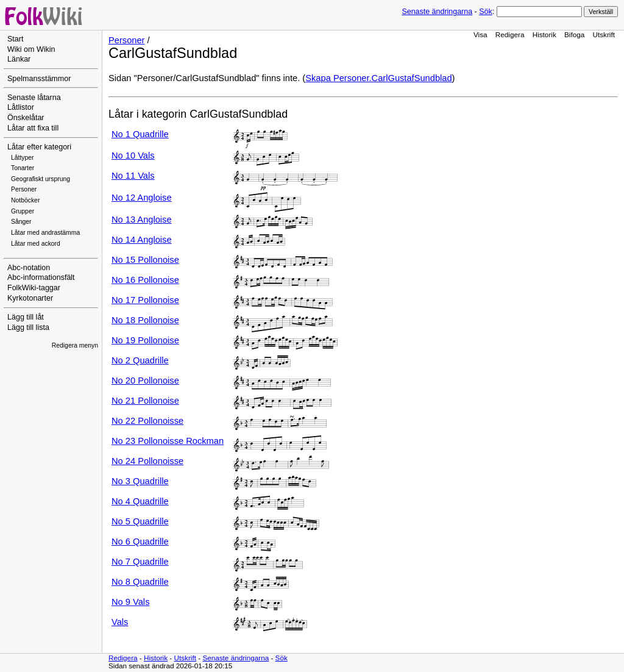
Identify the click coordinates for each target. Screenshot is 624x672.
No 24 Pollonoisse (147, 461)
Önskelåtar (26, 118)
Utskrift (604, 34)
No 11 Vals (133, 176)
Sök (485, 12)
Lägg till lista (28, 327)
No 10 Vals (133, 155)
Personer (24, 189)
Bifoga (574, 34)
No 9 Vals (130, 602)
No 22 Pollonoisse (147, 421)
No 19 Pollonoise (145, 340)
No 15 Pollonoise (145, 260)
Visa (480, 34)
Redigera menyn (75, 345)
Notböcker (25, 200)
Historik (544, 34)
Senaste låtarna (34, 98)
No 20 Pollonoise (145, 381)
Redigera (510, 34)
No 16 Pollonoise (145, 280)
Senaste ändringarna (437, 12)
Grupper (23, 211)
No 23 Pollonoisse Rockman (168, 441)
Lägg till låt (26, 317)
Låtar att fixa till (33, 128)
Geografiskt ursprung (41, 179)
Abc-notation (29, 268)
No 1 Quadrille (140, 134)
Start (15, 39)
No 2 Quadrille (140, 360)
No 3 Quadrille (140, 481)
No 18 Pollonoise (145, 320)
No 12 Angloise (142, 198)
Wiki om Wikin (31, 49)
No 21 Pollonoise (145, 401)
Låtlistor (21, 107)
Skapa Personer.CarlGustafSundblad (378, 78)
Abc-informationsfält (41, 277)
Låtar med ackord (36, 244)
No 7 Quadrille (140, 562)
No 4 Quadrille (140, 501)
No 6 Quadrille (140, 542)
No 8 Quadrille (140, 582)
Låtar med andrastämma (45, 233)
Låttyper (23, 158)
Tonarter (23, 168)
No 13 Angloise (142, 220)
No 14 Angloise (142, 240)
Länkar (19, 59)
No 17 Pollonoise (145, 300)
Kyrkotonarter (30, 298)
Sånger (21, 222)
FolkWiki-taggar (34, 288)
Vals (120, 622)
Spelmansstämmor (39, 79)
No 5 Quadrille (140, 521)
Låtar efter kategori (39, 147)
